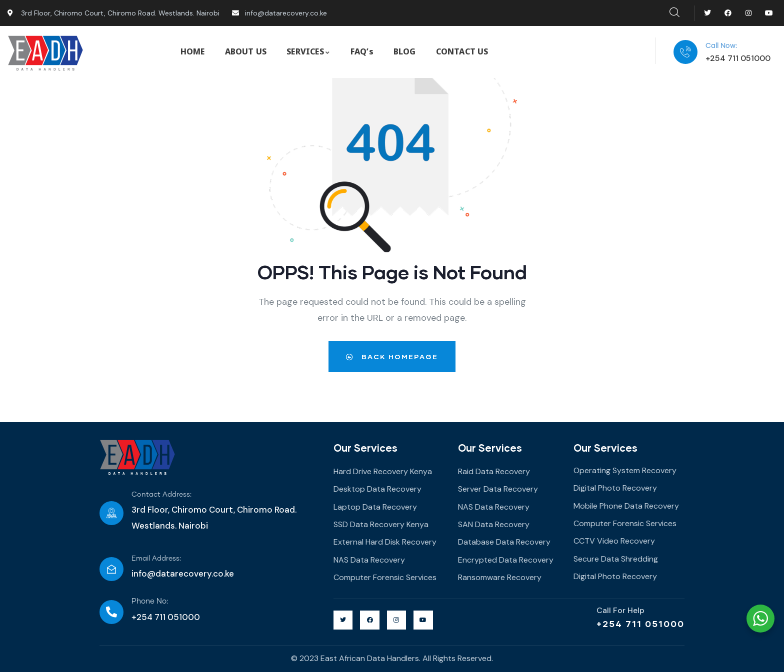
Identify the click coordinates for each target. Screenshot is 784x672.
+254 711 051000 (640, 624)
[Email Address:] (111, 569)
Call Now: (721, 46)
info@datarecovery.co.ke (183, 574)
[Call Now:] (685, 52)
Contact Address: (161, 495)
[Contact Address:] (111, 513)
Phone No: (150, 601)
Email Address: (156, 559)
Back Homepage (392, 356)
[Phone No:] (111, 612)
